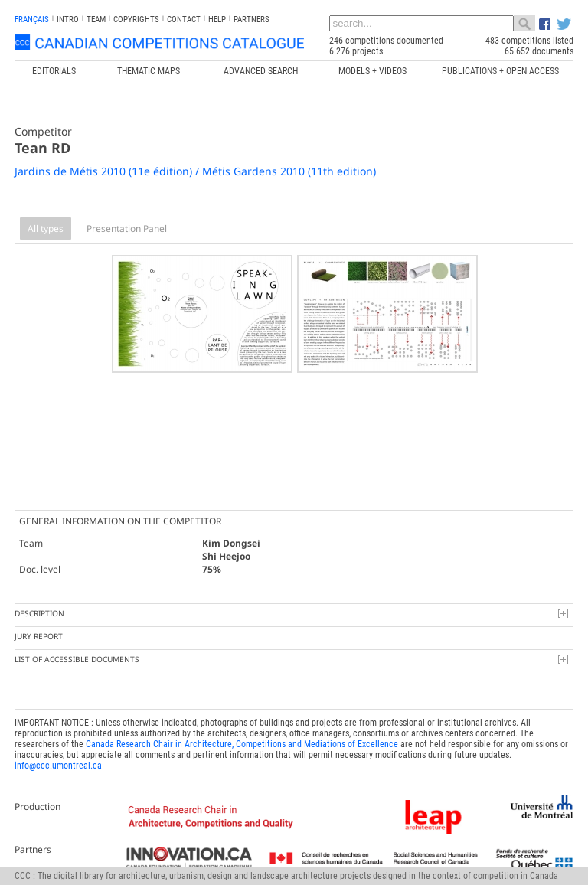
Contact (184, 20)
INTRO (68, 20)
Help (217, 20)
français (32, 20)
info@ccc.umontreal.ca (58, 763)
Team (96, 20)
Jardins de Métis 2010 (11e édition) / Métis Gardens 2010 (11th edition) (195, 171)
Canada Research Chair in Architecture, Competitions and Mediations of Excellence (242, 742)
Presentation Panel (127, 229)
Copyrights (136, 20)
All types (46, 229)
